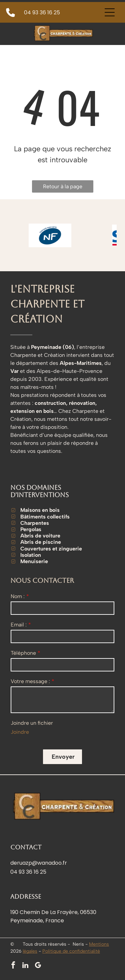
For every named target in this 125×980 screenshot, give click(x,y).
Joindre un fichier (32, 723)
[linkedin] (25, 966)
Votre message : (30, 681)
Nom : (18, 596)
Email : (19, 625)
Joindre (20, 732)
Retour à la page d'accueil (63, 188)
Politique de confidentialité (71, 951)
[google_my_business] (38, 966)
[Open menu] (110, 12)
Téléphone (23, 653)
